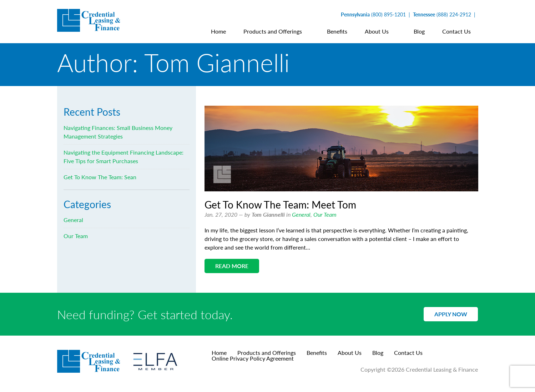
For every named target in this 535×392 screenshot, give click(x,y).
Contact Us (408, 353)
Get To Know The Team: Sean (100, 177)
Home (219, 353)
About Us (350, 353)
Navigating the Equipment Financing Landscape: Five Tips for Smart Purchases (123, 157)
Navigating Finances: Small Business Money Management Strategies (118, 132)
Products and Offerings (267, 353)
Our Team (325, 214)
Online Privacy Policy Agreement (253, 358)
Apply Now (451, 314)
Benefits (317, 353)
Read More (232, 266)
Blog (378, 353)
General (301, 214)
